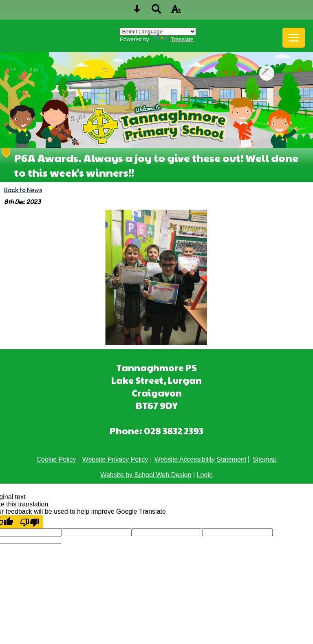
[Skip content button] (137, 12)
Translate (174, 39)
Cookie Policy (56, 459)
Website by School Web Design (146, 475)
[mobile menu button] (294, 38)
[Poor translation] (30, 522)
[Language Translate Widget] (158, 32)
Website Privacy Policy (115, 459)
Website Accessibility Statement (201, 459)
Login (205, 475)
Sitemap (265, 459)
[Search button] (156, 12)
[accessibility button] (176, 12)
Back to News (23, 190)
